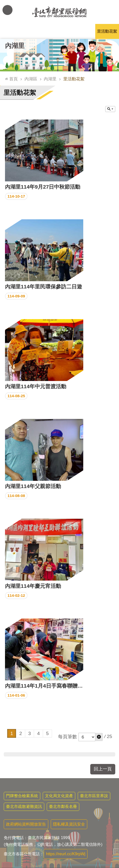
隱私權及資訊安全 (69, 824)
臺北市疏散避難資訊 (24, 806)
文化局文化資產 (59, 796)
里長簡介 (36, 31)
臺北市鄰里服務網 (59, 12)
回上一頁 (103, 769)
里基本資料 (59, 31)
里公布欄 (12, 31)
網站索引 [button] (7, 10)
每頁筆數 (67, 737)
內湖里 (15, 46)
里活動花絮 (107, 31)
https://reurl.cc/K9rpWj (66, 854)
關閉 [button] (110, 109)
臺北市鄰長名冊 (63, 806)
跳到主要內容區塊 (3, 3)
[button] (99, 737)
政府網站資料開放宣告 (26, 824)
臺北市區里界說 (94, 796)
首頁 (13, 79)
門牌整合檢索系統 (22, 796)
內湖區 (31, 79)
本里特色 (83, 31)
